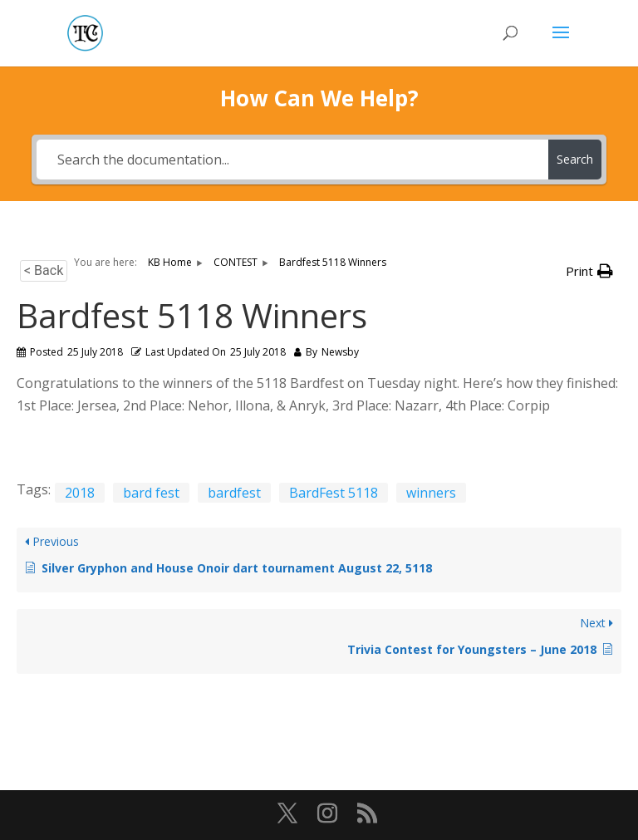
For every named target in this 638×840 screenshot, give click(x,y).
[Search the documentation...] (292, 160)
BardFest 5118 (334, 493)
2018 (80, 493)
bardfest (234, 493)
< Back (44, 270)
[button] (589, 271)
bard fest (151, 493)
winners (431, 493)
